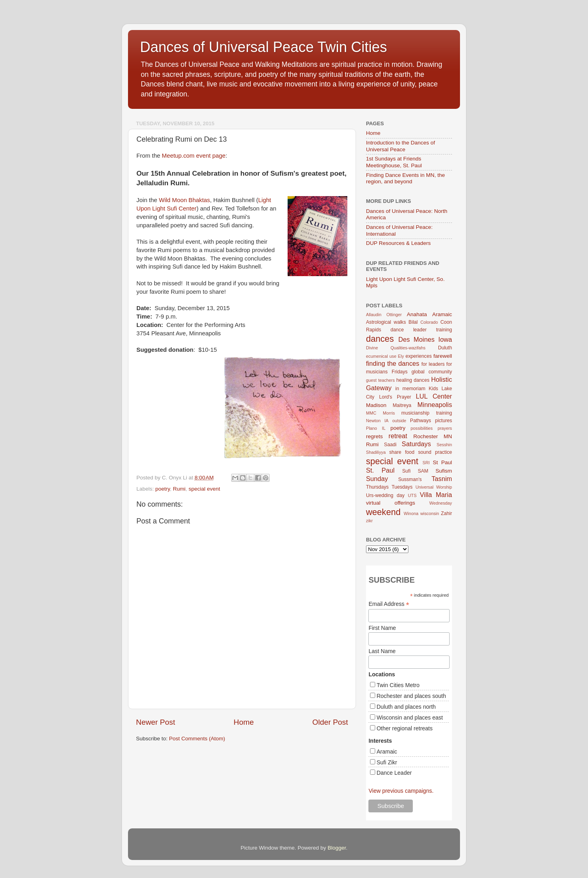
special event (204, 489)
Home (244, 722)
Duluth (445, 348)
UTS (412, 495)
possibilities (422, 428)
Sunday (377, 479)
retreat (398, 436)
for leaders (433, 364)
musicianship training (427, 413)
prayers (445, 428)
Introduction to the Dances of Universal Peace (401, 146)
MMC (371, 413)
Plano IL (376, 428)
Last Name (382, 651)
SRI (426, 463)
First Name (382, 628)
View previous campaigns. (401, 791)
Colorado (429, 322)
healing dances (413, 380)
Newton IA (377, 421)
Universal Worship (434, 487)
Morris (389, 413)
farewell (443, 356)
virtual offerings (391, 503)
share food (402, 452)
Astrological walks (386, 322)
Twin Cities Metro (398, 685)
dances (380, 339)
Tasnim (442, 479)
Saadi (390, 445)
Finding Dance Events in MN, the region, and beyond (405, 178)
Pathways (421, 421)
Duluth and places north (406, 707)
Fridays (400, 372)
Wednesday (441, 503)
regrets (374, 436)
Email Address (389, 604)
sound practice (435, 452)
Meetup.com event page (194, 156)
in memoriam (410, 389)
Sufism (444, 471)
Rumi (179, 489)
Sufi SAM (415, 471)
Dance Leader (394, 773)
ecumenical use (381, 356)
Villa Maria (436, 495)
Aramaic (442, 314)
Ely (401, 356)
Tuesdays (402, 487)
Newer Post (156, 722)
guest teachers (380, 380)
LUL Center (434, 396)
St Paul (442, 462)
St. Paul (380, 470)
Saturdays (416, 444)
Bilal (413, 322)
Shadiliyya (376, 452)
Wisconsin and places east (410, 718)
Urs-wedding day (385, 495)
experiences (419, 356)
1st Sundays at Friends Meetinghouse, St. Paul (394, 162)
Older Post (330, 722)
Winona (411, 513)
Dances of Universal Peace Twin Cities (264, 47)
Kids (434, 389)
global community (432, 372)
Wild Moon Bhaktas (184, 200)
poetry (163, 489)
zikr (369, 521)
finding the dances (393, 363)
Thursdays (377, 487)
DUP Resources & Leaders (398, 243)
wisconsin (430, 513)
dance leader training (421, 330)
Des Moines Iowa (425, 339)
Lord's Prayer (395, 397)
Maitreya (402, 405)
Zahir (446, 513)
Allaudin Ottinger (384, 315)
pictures (444, 421)
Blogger (337, 848)
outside (399, 421)
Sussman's (410, 479)
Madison (376, 405)
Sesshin (444, 445)
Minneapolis (435, 405)
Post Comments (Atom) (197, 739)
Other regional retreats (404, 728)
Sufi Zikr (387, 762)
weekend (383, 512)
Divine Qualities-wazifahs (396, 348)
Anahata (417, 314)
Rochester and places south (411, 696)
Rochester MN (433, 436)
